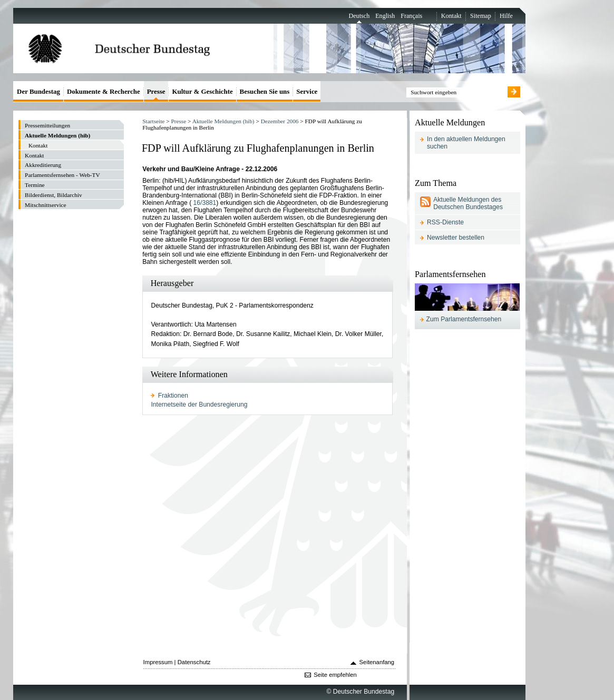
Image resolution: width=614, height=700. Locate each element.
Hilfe (506, 16)
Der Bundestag (38, 91)
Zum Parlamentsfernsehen (464, 319)
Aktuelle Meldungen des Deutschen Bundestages (468, 203)
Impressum (158, 662)
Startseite (153, 121)
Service (307, 91)
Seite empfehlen (335, 675)
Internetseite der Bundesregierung (199, 405)
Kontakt (451, 16)
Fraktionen (173, 396)
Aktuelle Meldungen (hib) (223, 121)
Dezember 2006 (280, 121)
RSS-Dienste (445, 222)
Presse (178, 121)
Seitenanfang (377, 662)
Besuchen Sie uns (265, 91)
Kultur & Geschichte (202, 91)
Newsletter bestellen (456, 238)
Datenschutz (194, 662)
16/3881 (205, 203)
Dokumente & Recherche (104, 91)
